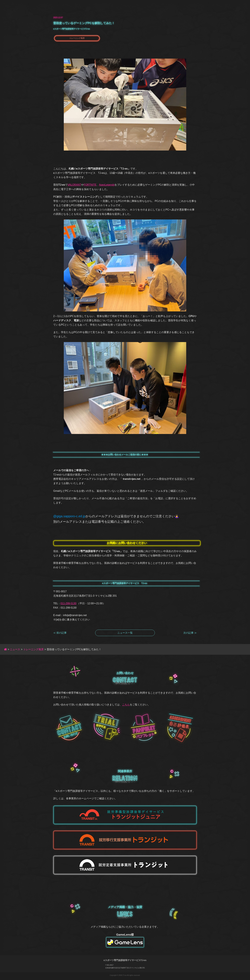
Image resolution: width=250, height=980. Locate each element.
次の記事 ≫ (190, 633)
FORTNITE (90, 185)
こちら (126, 705)
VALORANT (74, 185)
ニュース (15, 649)
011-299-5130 (68, 603)
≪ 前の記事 (60, 633)
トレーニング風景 (77, 38)
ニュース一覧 (125, 633)
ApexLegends (107, 185)
